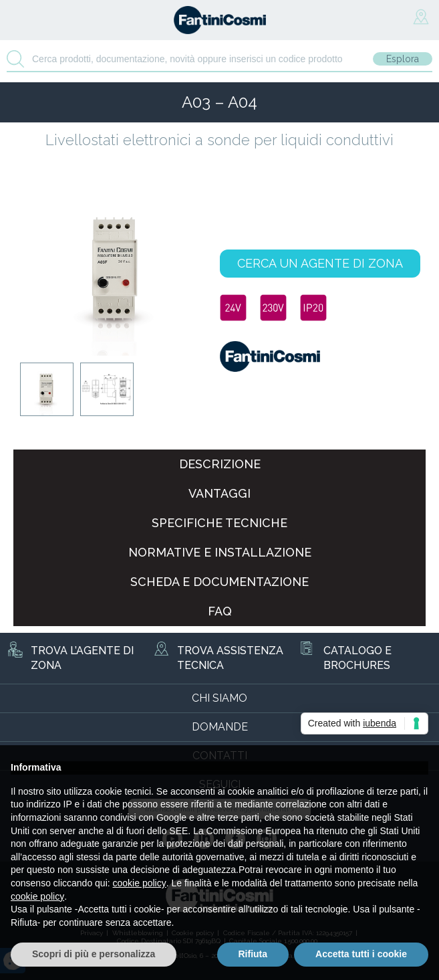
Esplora (403, 59)
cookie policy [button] (140, 883)
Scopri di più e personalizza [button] (94, 954)
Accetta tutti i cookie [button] (361, 954)
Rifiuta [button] (253, 954)
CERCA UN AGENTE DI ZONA (320, 263)
